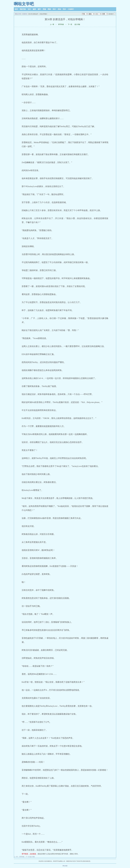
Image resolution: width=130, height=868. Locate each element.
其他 (59, 9)
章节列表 (61, 24)
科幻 (54, 9)
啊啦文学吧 (24, 4)
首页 (16, 9)
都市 (39, 9)
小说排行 (71, 9)
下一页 (70, 24)
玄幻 (29, 9)
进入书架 (77, 24)
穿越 (44, 9)
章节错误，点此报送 (29, 854)
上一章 (52, 24)
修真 (34, 9)
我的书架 (23, 9)
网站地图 (65, 866)
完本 (64, 9)
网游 (49, 9)
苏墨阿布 (25, 14)
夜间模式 (111, 14)
